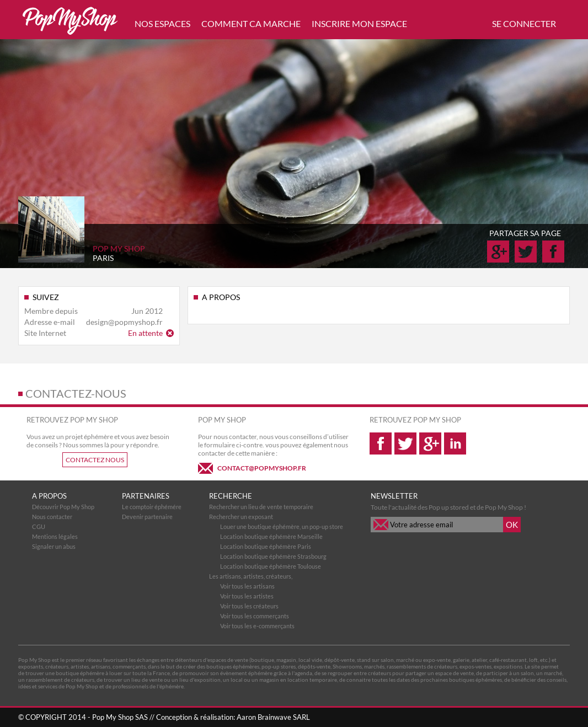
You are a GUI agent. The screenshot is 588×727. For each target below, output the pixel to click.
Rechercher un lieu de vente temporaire (261, 507)
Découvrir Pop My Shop (63, 507)
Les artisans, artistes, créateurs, (251, 576)
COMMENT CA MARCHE (251, 23)
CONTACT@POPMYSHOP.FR (262, 468)
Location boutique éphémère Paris (266, 546)
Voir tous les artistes (247, 596)
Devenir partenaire (147, 517)
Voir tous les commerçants (255, 616)
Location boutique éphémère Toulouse (271, 566)
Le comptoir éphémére (152, 507)
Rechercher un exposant (241, 517)
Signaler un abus (54, 546)
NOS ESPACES (162, 23)
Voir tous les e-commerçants (257, 626)
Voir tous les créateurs (249, 606)
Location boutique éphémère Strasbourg (273, 556)
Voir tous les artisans (247, 586)
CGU (39, 526)
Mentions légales (55, 536)
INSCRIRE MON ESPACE (359, 23)
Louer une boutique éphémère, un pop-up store (282, 526)
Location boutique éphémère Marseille (271, 536)
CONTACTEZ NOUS (95, 460)
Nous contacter (52, 517)
